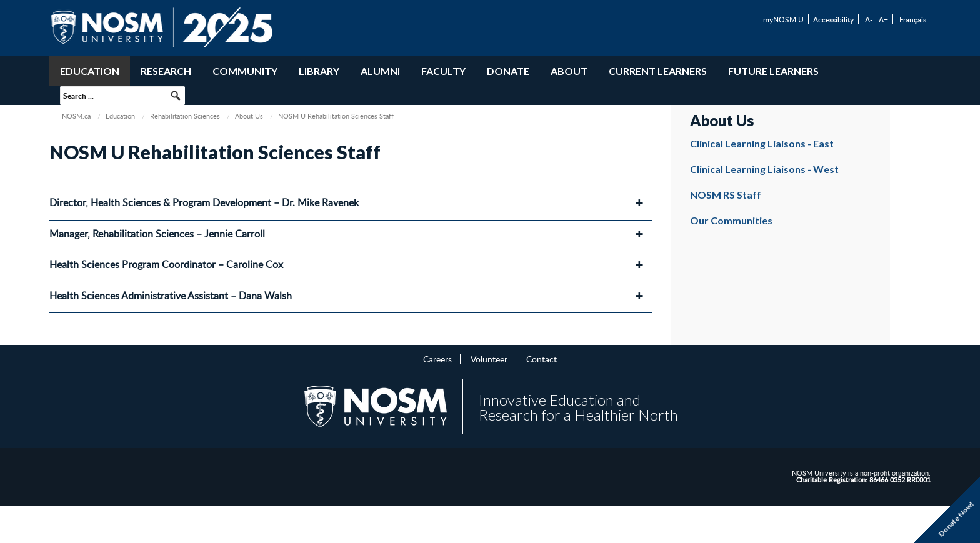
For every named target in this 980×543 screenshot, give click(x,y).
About (569, 71)
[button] (176, 96)
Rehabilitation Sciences (185, 116)
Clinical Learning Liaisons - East (762, 143)
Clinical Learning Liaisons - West (764, 169)
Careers (437, 359)
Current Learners (658, 71)
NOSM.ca (76, 116)
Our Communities (731, 220)
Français (913, 19)
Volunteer (489, 359)
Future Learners (773, 71)
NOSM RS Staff (726, 195)
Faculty (443, 71)
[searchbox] (122, 96)
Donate (508, 71)
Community (245, 71)
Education (90, 71)
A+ (883, 19)
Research (166, 71)
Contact (542, 359)
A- (869, 19)
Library (319, 71)
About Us (249, 116)
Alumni (380, 71)
